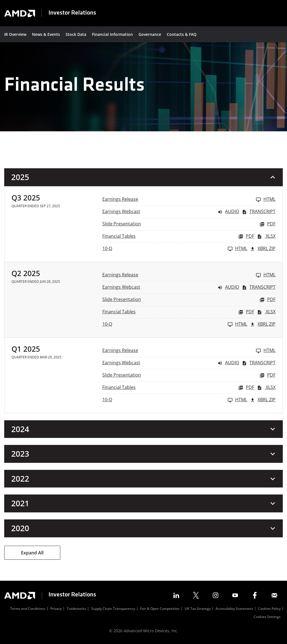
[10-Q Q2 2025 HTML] (175, 324)
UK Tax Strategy (198, 609)
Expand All (32, 553)
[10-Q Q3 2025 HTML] (175, 249)
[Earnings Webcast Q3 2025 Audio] (171, 212)
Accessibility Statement (234, 609)
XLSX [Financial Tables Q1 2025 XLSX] (266, 388)
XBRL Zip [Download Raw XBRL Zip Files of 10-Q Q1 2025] (263, 400)
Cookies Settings (267, 617)
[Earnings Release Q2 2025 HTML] (189, 275)
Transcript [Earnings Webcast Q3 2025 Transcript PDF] (259, 212)
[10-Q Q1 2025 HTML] (175, 400)
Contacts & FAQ (182, 34)
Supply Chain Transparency (113, 609)
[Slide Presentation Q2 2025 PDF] (189, 300)
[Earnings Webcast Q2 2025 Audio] (171, 287)
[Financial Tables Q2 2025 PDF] (178, 312)
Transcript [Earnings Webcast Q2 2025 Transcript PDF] (259, 287)
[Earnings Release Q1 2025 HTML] (189, 351)
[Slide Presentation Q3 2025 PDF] (189, 224)
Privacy (56, 609)
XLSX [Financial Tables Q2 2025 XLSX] (266, 312)
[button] (143, 177)
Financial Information (112, 34)
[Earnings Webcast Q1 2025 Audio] (171, 363)
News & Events (46, 34)
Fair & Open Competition (160, 609)
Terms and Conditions (28, 609)
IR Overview (15, 34)
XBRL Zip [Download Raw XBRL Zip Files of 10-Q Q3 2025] (263, 249)
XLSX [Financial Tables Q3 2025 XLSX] (266, 236)
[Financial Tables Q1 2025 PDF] (178, 388)
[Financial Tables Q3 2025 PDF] (178, 236)
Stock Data (76, 34)
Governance (150, 34)
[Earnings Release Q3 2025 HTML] (189, 200)
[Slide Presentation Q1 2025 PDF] (189, 375)
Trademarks (76, 609)
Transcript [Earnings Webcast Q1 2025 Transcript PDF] (259, 363)
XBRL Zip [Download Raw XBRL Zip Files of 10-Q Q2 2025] (263, 324)
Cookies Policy (269, 609)
